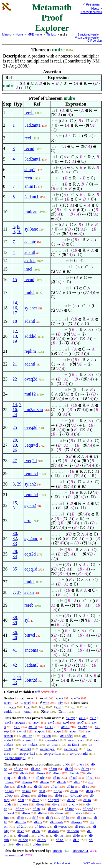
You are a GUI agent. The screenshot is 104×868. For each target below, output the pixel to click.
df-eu (57, 773)
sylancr (31, 308)
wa (61, 698)
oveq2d (31, 379)
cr (43, 707)
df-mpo (76, 822)
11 (19, 678)
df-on (26, 813)
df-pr (90, 791)
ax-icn (30, 261)
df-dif (38, 786)
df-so (87, 800)
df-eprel (53, 800)
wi (33, 698)
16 (15, 308)
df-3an (36, 769)
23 (15, 445)
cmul (28, 711)
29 (19, 484)
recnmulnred (14, 855)
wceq (8, 703)
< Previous (91, 4)
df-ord (9, 813)
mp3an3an (34, 410)
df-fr (8, 804)
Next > (97, 8)
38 (15, 618)
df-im (37, 844)
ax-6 (66, 722)
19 (15, 341)
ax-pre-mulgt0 (15, 758)
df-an (80, 764)
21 (15, 364)
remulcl (31, 473)
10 (19, 232)
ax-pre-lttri (27, 753)
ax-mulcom (76, 740)
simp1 (30, 170)
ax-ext (82, 727)
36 (15, 633)
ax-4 (36, 722)
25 (15, 427)
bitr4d (30, 635)
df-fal (69, 769)
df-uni (25, 795)
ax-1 (83, 718)
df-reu (45, 782)
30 (15, 533)
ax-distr (52, 745)
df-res (52, 809)
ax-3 (8, 722)
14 (15, 303)
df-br (59, 795)
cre (46, 711)
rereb (29, 112)
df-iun (42, 795)
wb (46, 698)
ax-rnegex (47, 749)
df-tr (21, 800)
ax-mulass (30, 745)
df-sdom (73, 831)
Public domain (63, 863)
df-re (20, 844)
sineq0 (57, 851)
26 (15, 450)
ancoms (31, 650)
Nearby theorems (91, 12)
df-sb (24, 773)
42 (15, 665)
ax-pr (57, 731)
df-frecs (40, 826)
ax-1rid (26, 749)
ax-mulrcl (52, 740)
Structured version (89, 35)
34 (15, 556)
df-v (77, 782)
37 (19, 592)
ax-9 (17, 727)
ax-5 (51, 722)
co (14, 707)
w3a (77, 698)
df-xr (41, 835)
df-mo (40, 773)
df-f (35, 818)
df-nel (73, 778)
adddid (31, 336)
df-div (42, 840)
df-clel (23, 778)
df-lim (43, 813)
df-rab (62, 782)
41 (15, 650)
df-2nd (21, 826)
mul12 (30, 394)
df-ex (85, 769)
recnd (29, 148)
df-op (9, 795)
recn (28, 178)
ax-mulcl (29, 740)
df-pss (9, 791)
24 (15, 415)
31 (15, 508)
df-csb (21, 786)
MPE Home (35, 35)
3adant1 (31, 197)
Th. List (51, 35)
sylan (29, 592)
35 (15, 569)
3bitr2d (31, 680)
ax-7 (80, 722)
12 (15, 331)
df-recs (80, 826)
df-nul (26, 791)
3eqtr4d (31, 445)
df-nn (60, 840)
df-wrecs (60, 826)
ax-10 (33, 727)
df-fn (21, 818)
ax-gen (20, 722)
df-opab (76, 795)
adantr (30, 242)
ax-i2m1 (73, 745)
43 (15, 683)
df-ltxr (59, 835)
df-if (42, 791)
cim (64, 711)
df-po (71, 800)
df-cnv (73, 804)
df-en (36, 831)
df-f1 (50, 818)
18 (15, 321)
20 (15, 440)
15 (15, 280)
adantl (30, 252)
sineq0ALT (80, 851)
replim (30, 351)
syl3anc (31, 229)
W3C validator (92, 863)
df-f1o (82, 818)
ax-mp (71, 718)
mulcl (29, 292)
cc (28, 707)
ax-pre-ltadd (79, 753)
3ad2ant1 (33, 125)
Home (19, 35)
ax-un (73, 731)
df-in (70, 786)
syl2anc (31, 538)
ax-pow (40, 731)
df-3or (18, 769)
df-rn (36, 809)
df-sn (74, 791)
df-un (55, 786)
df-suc (60, 813)
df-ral (90, 778)
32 (15, 538)
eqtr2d (30, 554)
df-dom (53, 831)
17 (15, 313)
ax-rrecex (71, 749)
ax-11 (49, 727)
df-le (76, 835)
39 (15, 623)
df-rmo (27, 782)
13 (15, 336)
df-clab (74, 773)
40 (15, 638)
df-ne (57, 778)
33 (15, 543)
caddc (8, 711)
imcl (28, 269)
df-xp (40, 804)
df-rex (9, 782)
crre (28, 521)
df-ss (86, 786)
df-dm (20, 809)
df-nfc (40, 778)
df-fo (65, 818)
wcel (27, 703)
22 (15, 379)
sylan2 (30, 484)
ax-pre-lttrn (53, 753)
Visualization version (87, 38)
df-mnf (23, 835)
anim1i (31, 186)
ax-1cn (27, 736)
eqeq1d (31, 569)
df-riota (21, 822)
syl (27, 620)
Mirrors (7, 35)
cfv (61, 703)
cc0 (59, 707)
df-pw (58, 791)
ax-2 (93, 718)
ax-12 (65, 727)
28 (15, 551)
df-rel (56, 804)
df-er (20, 831)
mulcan (31, 212)
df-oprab (56, 822)
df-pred (88, 809)
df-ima (69, 809)
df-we (24, 804)
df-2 (76, 840)
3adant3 (31, 665)
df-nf (8, 773)
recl (28, 138)
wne (46, 703)
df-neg (23, 840)
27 (15, 461)
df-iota (78, 813)
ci (73, 707)
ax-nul (21, 731)
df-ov (38, 822)
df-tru (53, 769)
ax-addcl (67, 736)
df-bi (66, 764)
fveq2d (31, 461)
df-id (36, 800)
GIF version (95, 41)
